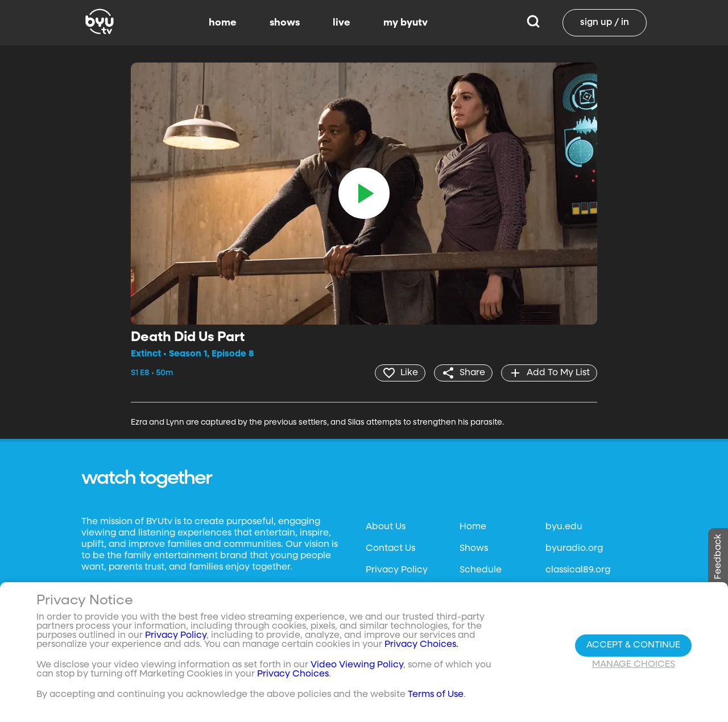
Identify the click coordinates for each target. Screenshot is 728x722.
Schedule (481, 570)
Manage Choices (634, 665)
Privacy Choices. (421, 645)
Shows (474, 549)
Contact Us (390, 549)
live (342, 23)
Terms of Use (436, 695)
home (223, 23)
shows (285, 23)
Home (473, 527)
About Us (386, 527)
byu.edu (564, 527)
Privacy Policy (397, 570)
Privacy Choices (293, 674)
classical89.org (578, 570)
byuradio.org (574, 549)
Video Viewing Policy (357, 665)
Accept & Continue (633, 645)
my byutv (406, 23)
